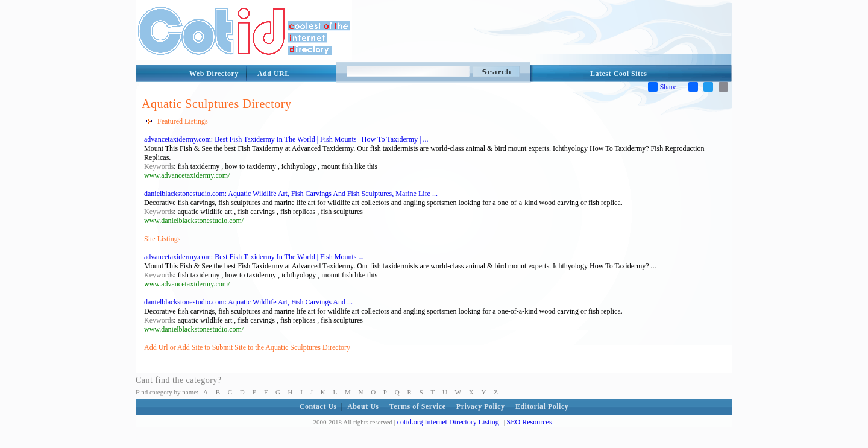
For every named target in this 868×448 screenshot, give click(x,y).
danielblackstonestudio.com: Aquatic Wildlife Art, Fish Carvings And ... (248, 302)
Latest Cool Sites (619, 74)
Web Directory (214, 74)
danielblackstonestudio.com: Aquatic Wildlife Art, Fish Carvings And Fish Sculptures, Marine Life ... (291, 194)
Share (662, 87)
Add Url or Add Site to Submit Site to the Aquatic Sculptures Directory (247, 347)
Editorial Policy (542, 406)
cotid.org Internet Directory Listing (448, 422)
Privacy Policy (481, 406)
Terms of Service (418, 406)
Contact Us (318, 406)
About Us (363, 406)
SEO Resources (530, 422)
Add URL (274, 74)
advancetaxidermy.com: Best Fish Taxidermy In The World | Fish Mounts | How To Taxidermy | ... (286, 139)
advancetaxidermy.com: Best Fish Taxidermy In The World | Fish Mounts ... (254, 257)
